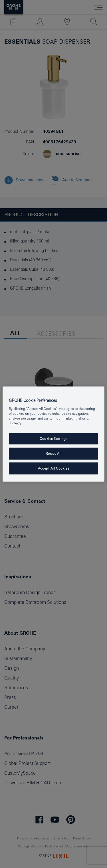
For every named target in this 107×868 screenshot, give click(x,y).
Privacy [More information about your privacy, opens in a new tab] (16, 423)
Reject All (54, 453)
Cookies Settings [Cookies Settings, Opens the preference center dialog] (53, 439)
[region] (53, 434)
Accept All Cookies (53, 468)
